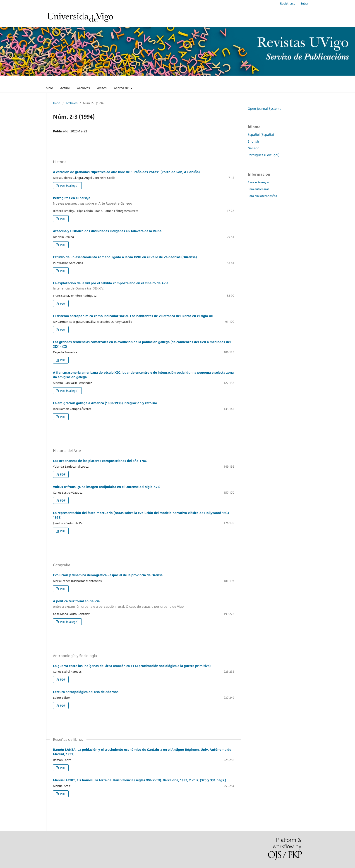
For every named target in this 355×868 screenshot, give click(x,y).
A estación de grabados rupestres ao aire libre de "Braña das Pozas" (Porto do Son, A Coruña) (126, 172)
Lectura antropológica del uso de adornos (86, 692)
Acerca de (122, 88)
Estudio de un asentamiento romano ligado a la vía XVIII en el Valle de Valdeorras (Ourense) (125, 257)
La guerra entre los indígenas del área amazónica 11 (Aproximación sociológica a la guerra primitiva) (132, 666)
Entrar (305, 3)
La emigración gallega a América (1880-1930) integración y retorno (105, 403)
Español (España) (261, 135)
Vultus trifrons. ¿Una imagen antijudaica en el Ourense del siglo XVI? (107, 487)
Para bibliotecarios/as (262, 196)
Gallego (253, 148)
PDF (62, 219)
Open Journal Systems (264, 109)
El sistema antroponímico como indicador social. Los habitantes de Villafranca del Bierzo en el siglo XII (133, 316)
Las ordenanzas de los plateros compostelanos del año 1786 (100, 461)
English (253, 141)
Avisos (102, 88)
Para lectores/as (259, 182)
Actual (65, 88)
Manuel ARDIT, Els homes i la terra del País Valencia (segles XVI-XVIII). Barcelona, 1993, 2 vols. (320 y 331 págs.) (139, 780)
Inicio (49, 88)
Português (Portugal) (264, 155)
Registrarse (288, 3)
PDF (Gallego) (69, 186)
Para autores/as (258, 189)
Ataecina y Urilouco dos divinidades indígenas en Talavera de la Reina (107, 231)
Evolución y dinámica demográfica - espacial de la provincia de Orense (108, 575)
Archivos (83, 88)
